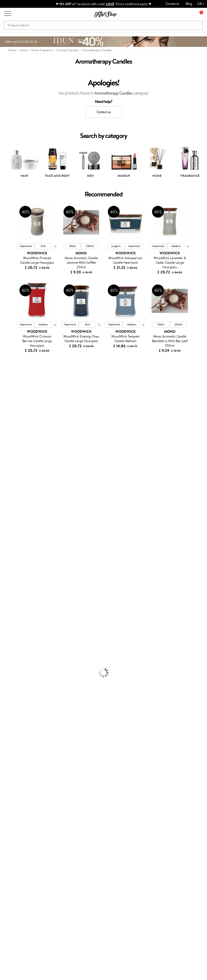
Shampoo (7, 591)
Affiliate (14, 815)
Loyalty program (87, 799)
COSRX (6, 449)
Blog (189, 4)
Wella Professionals (14, 486)
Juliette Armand (12, 376)
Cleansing (7, 649)
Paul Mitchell (10, 565)
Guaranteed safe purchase (177, 759)
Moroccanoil (9, 476)
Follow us (11, 947)
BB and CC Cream (14, 696)
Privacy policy (19, 794)
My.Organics (10, 434)
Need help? (13, 913)
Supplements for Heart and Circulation (29, 754)
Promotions (84, 778)
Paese (4, 470)
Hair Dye (7, 628)
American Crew (12, 575)
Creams (6, 612)
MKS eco (7, 518)
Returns (47, 831)
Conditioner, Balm (13, 596)
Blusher (6, 707)
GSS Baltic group (82, 817)
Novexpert (8, 581)
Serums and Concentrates (20, 644)
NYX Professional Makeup (19, 455)
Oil (2, 602)
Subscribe (25, 897)
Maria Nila (8, 502)
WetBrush (8, 554)
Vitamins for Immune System (22, 749)
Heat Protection (12, 623)
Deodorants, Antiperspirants (21, 659)
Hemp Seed (9, 407)
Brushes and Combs (15, 617)
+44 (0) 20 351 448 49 (21, 918)
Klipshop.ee (83, 835)
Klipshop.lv (82, 824)
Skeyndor (7, 491)
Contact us (104, 112)
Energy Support (12, 728)
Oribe (4, 512)
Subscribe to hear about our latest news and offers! (28, 871)
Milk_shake (8, 381)
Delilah (5, 392)
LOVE (110, 4)
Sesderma (7, 402)
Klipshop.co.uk (20, 778)
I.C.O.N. (6, 418)
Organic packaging (122, 759)
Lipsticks (6, 712)
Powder (6, 691)
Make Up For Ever (13, 570)
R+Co (4, 544)
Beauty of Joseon (13, 428)
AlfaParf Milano (12, 549)
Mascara (6, 701)
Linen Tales (8, 444)
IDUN (4, 560)
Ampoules (8, 607)
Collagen (7, 722)
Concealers (8, 686)
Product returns (70, 759)
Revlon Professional (15, 507)
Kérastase (7, 397)
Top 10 (79, 794)
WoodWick (8, 439)
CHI (3, 533)
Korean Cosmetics (14, 670)
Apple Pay (16, 799)
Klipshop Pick (84, 804)
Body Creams (10, 638)
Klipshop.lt (82, 830)
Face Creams (10, 633)
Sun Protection (11, 665)
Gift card (114, 778)
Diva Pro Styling (12, 497)
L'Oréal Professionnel (16, 481)
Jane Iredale (9, 413)
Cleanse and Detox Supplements (24, 738)
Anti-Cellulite (10, 654)
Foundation (8, 675)
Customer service (49, 781)
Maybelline (8, 423)
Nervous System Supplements (23, 743)
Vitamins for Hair (13, 717)
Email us (10, 928)
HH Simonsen (10, 465)
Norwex (6, 460)
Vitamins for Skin (13, 733)
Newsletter (21, 860)
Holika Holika (10, 539)
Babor (4, 386)
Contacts (172, 4)
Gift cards (49, 815)
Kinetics (6, 523)
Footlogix (7, 528)
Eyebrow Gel (10, 680)
